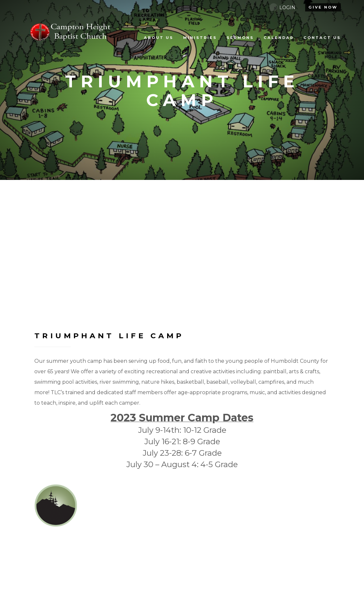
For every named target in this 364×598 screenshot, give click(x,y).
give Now (323, 7)
